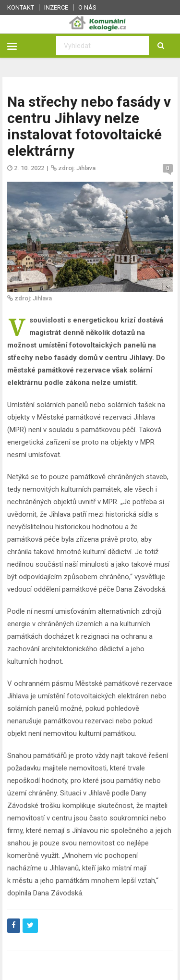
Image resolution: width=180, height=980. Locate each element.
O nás (87, 7)
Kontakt (21, 7)
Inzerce (56, 7)
